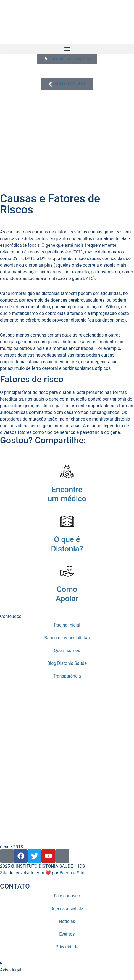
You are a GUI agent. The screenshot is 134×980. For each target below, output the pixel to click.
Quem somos (67, 651)
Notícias (67, 921)
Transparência (67, 676)
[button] (67, 49)
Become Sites (73, 873)
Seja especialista (67, 909)
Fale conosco (67, 896)
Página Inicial (67, 625)
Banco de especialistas (67, 638)
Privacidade (67, 947)
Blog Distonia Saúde (67, 663)
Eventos (67, 934)
